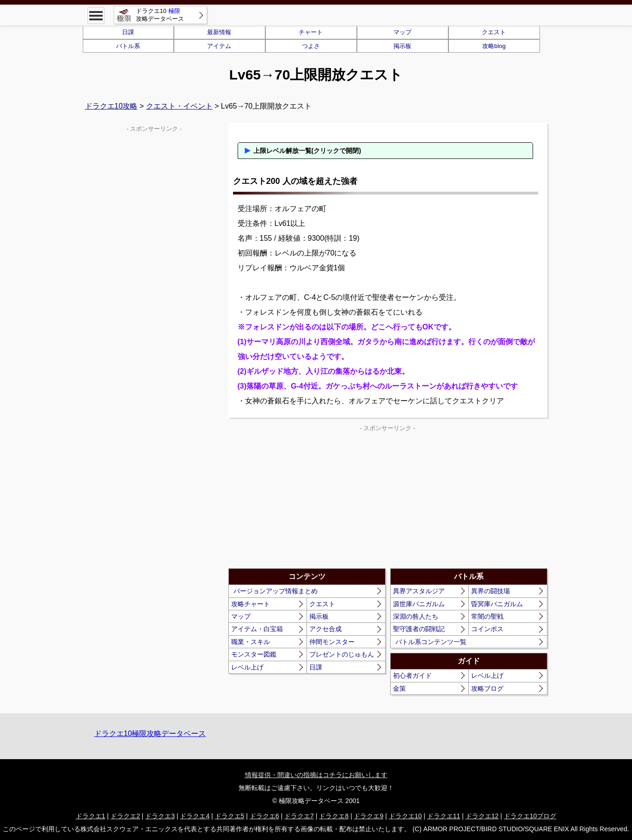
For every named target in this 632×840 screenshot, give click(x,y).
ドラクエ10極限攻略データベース (150, 733)
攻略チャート (251, 604)
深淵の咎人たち (416, 616)
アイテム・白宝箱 (257, 629)
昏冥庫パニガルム (497, 604)
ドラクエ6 (264, 816)
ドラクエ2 (125, 816)
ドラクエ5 (230, 816)
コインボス (487, 629)
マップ (402, 32)
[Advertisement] (308, 499)
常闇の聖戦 (487, 616)
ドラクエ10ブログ (530, 816)
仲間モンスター (332, 642)
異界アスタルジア (419, 591)
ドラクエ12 (482, 816)
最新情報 (219, 32)
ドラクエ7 (299, 816)
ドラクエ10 (405, 816)
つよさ (311, 46)
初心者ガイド (412, 676)
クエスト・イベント (179, 106)
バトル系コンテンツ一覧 (431, 642)
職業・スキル (251, 642)
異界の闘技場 (491, 591)
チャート (311, 32)
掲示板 (402, 46)
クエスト (494, 32)
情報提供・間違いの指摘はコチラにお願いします (316, 775)
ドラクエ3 (160, 816)
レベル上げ (247, 667)
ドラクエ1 (91, 816)
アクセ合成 (325, 629)
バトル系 (128, 46)
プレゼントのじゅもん (342, 654)
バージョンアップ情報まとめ (276, 591)
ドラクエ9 (368, 816)
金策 (399, 688)
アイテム (219, 46)
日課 (128, 32)
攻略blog (494, 46)
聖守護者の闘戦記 (419, 629)
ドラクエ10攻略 (111, 106)
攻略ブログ (487, 688)
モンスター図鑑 (254, 654)
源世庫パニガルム (419, 604)
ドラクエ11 (444, 816)
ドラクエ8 (334, 816)
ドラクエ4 (195, 816)
